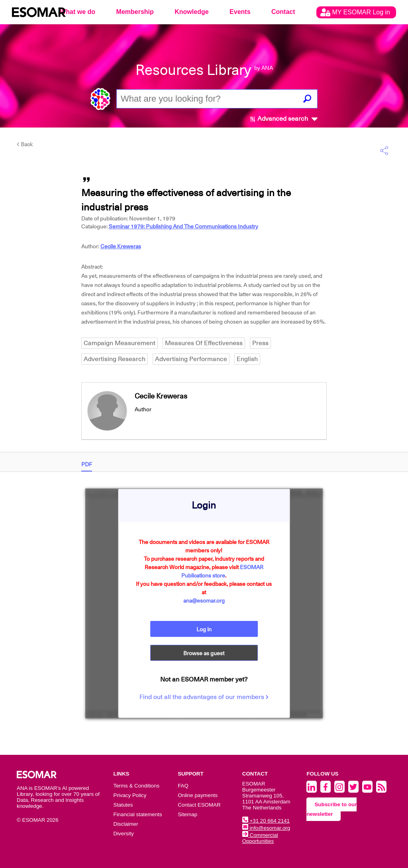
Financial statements (138, 814)
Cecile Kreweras (121, 246)
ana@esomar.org (204, 601)
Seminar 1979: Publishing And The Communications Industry (183, 226)
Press (260, 343)
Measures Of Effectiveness (204, 343)
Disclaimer (126, 824)
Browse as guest (204, 653)
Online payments (198, 795)
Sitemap (187, 814)
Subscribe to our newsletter (331, 809)
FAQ (183, 786)
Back (25, 144)
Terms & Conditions (137, 786)
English (247, 359)
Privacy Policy (130, 795)
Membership (135, 12)
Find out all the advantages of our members (204, 697)
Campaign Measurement (120, 343)
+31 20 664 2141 (266, 821)
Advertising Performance (191, 359)
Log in (204, 629)
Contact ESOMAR (199, 805)
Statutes (123, 805)
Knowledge (191, 12)
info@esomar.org (266, 828)
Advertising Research (115, 359)
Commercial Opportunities (260, 838)
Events (240, 12)
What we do (77, 12)
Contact (283, 12)
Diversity (124, 834)
